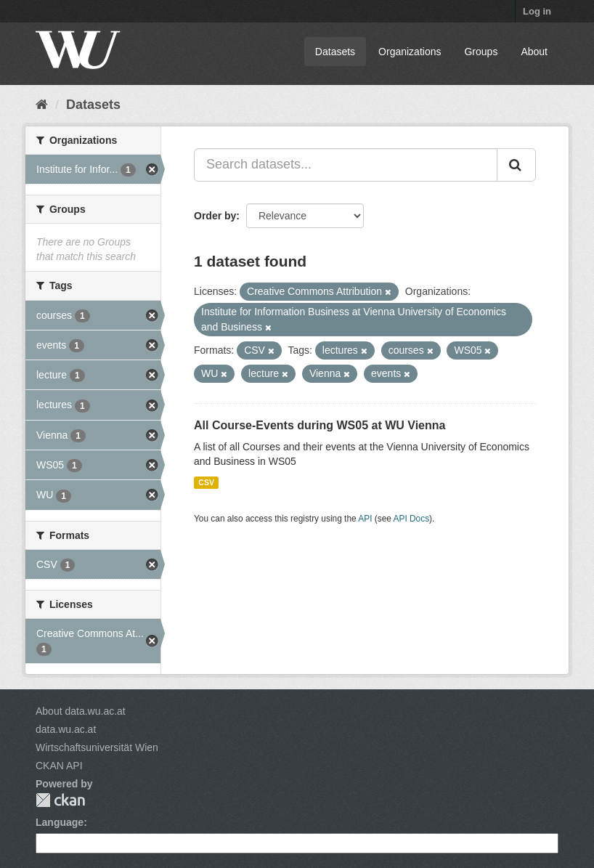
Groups (481, 52)
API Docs (412, 519)
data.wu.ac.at (66, 729)
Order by (215, 216)
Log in (537, 11)
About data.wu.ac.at (81, 711)
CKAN (60, 800)
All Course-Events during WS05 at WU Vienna (320, 425)
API (365, 519)
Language (60, 822)
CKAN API (59, 766)
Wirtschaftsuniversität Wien (97, 747)
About (534, 52)
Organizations (410, 52)
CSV (206, 482)
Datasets (335, 52)
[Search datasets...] (346, 165)
